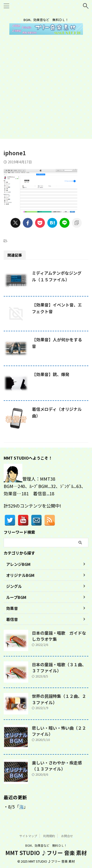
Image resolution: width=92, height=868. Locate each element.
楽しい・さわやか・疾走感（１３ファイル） (57, 766)
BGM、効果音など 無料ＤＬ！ (46, 845)
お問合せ (67, 836)
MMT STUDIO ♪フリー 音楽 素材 (46, 852)
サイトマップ (28, 836)
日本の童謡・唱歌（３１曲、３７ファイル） (59, 668)
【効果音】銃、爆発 (51, 374)
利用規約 (49, 836)
